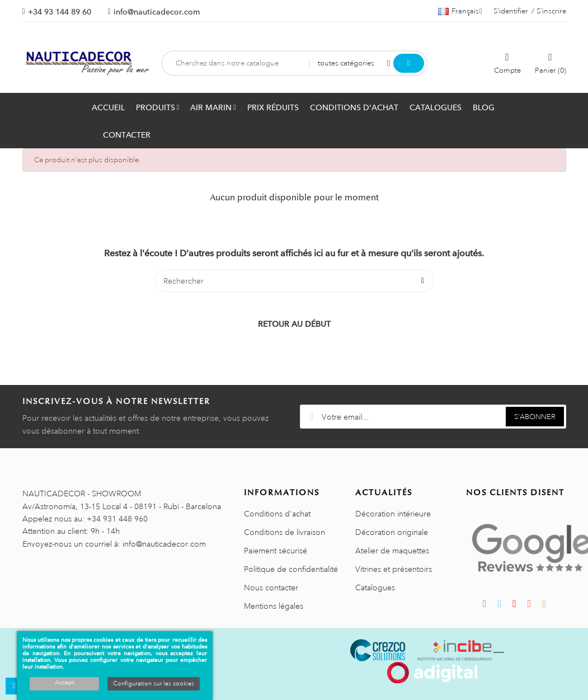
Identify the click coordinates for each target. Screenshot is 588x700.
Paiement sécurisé (276, 551)
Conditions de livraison (284, 532)
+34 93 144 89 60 (60, 12)
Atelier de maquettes (392, 551)
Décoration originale (392, 532)
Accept (64, 683)
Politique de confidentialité (291, 569)
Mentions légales (274, 606)
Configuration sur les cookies (154, 684)
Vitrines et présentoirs (394, 569)
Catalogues (375, 588)
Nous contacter (271, 588)
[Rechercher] (294, 281)
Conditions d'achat (277, 514)
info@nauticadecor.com (157, 12)
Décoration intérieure (393, 514)
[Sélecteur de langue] (460, 11)
